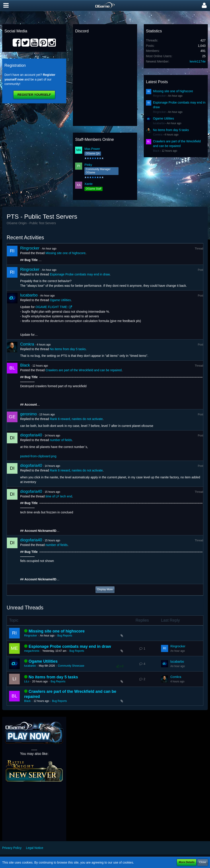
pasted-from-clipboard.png (38, 456)
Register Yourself (34, 95)
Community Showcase (71, 666)
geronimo (28, 414)
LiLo (27, 681)
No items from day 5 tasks (171, 130)
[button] (6, 6)
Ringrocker (159, 96)
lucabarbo (159, 123)
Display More (105, 589)
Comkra (158, 135)
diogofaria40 (31, 435)
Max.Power (92, 149)
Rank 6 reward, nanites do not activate (76, 419)
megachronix (32, 651)
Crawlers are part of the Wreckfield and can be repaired (84, 370)
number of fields (61, 440)
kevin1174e (198, 61)
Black (156, 151)
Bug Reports (65, 636)
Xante (88, 184)
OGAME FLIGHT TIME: (52, 307)
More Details (187, 862)
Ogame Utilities (164, 118)
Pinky (88, 165)
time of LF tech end (59, 496)
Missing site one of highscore (173, 91)
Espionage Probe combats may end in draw (80, 274)
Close (203, 862)
